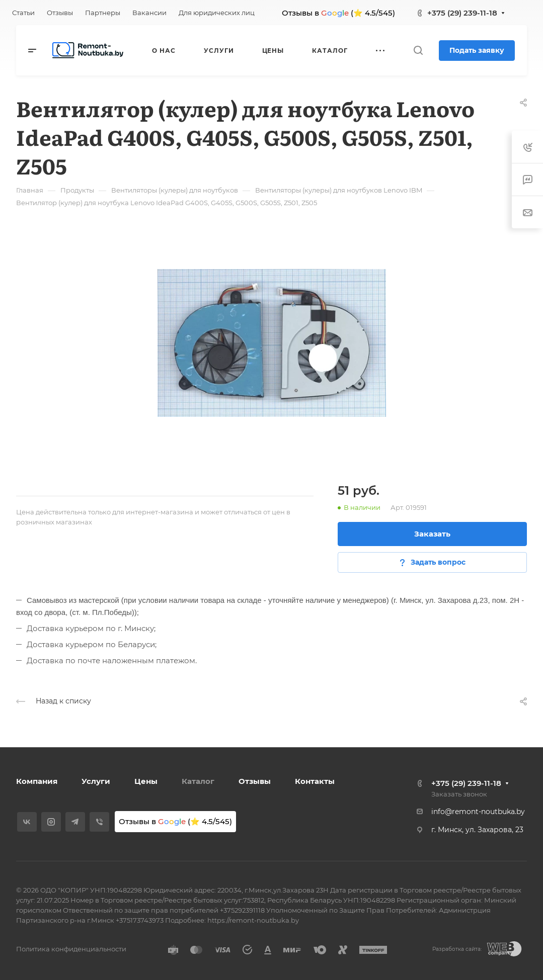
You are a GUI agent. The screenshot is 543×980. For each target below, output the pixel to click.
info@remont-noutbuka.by (478, 812)
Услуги (96, 781)
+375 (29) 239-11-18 (462, 13)
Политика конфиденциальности (71, 949)
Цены (146, 781)
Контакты (315, 781)
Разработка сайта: (457, 949)
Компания (37, 781)
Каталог (198, 781)
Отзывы (255, 781)
